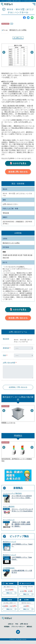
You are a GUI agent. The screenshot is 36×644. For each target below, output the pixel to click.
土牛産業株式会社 (9, 568)
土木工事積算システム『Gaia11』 (22, 545)
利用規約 (7, 627)
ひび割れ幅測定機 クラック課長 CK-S (22, 572)
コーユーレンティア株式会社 (12, 493)
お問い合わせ (24, 624)
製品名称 (6, 339)
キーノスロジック (9, 520)
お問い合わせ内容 (9, 363)
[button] (18, 38)
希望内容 (6, 348)
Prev (4, 52)
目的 (4, 355)
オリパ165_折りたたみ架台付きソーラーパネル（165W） (22, 497)
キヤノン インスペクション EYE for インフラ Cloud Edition (22, 510)
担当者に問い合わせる (18, 172)
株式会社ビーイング (9, 542)
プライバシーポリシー (18, 627)
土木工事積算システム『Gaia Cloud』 (22, 558)
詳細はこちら (9, 593)
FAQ (17, 624)
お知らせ (11, 624)
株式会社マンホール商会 (18, 30)
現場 (12, 24)
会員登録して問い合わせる (18, 387)
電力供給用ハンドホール (10, 423)
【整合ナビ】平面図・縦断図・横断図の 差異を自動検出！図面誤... (21, 524)
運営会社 (29, 627)
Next (32, 52)
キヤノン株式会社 (9, 506)
